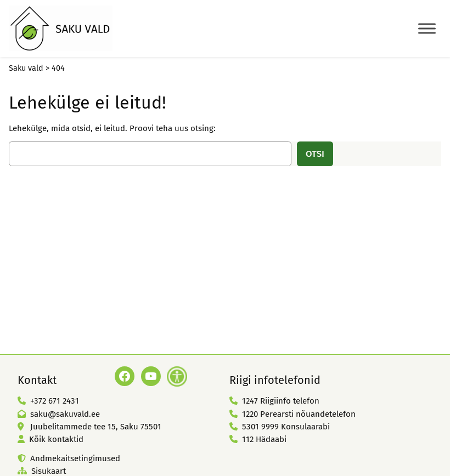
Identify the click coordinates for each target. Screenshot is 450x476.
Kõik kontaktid (56, 439)
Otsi (315, 154)
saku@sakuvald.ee (65, 414)
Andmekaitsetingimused (75, 458)
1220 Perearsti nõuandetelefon (299, 414)
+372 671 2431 (55, 401)
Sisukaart (49, 471)
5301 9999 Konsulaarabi (286, 427)
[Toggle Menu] (427, 28)
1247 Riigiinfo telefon (281, 401)
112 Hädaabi (264, 439)
